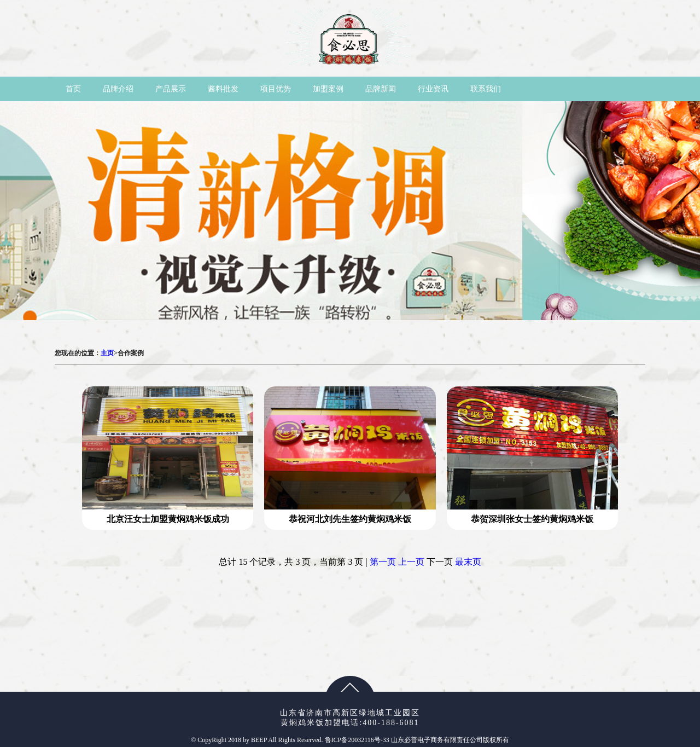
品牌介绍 (118, 89)
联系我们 (486, 89)
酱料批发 (223, 89)
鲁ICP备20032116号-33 (358, 740)
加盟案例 (328, 89)
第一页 (383, 562)
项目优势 (276, 89)
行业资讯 (433, 89)
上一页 (411, 562)
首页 (73, 89)
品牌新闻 (381, 89)
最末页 (468, 562)
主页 (107, 353)
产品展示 (171, 89)
